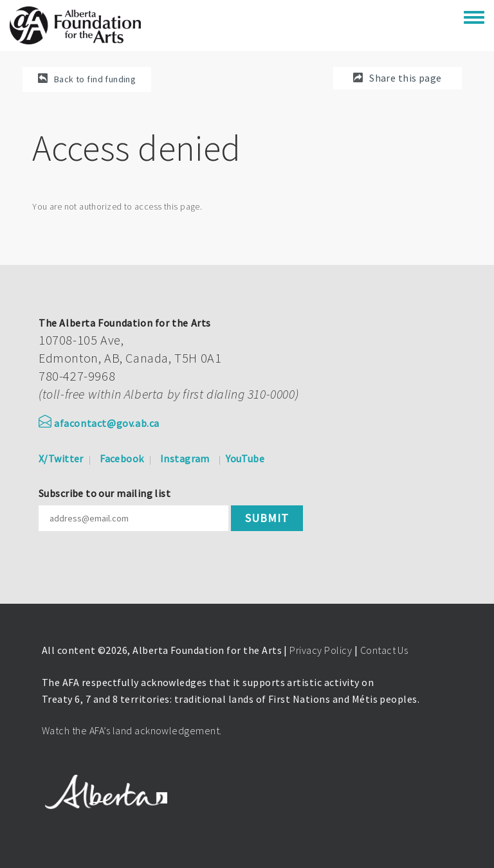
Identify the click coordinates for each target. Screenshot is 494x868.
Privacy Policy (321, 650)
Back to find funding (95, 79)
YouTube (245, 458)
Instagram (185, 458)
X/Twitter (61, 458)
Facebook (122, 458)
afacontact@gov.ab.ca (99, 423)
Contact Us (384, 650)
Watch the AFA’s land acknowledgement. (132, 730)
